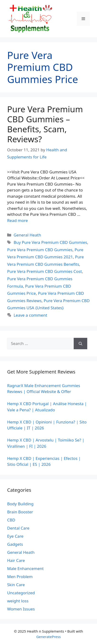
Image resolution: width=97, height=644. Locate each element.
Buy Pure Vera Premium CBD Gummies (50, 242)
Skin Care (16, 585)
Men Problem (20, 577)
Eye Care (15, 536)
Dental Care (18, 528)
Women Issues (21, 609)
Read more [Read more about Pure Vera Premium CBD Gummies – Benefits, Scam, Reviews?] (17, 220)
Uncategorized (21, 593)
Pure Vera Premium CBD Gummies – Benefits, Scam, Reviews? (45, 124)
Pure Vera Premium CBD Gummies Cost (44, 271)
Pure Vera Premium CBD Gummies (40, 250)
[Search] (80, 344)
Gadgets (15, 544)
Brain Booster (20, 512)
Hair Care (16, 560)
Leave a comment (30, 315)
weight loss (18, 601)
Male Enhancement (25, 568)
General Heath (27, 235)
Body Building (20, 504)
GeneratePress (48, 637)
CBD (11, 520)
